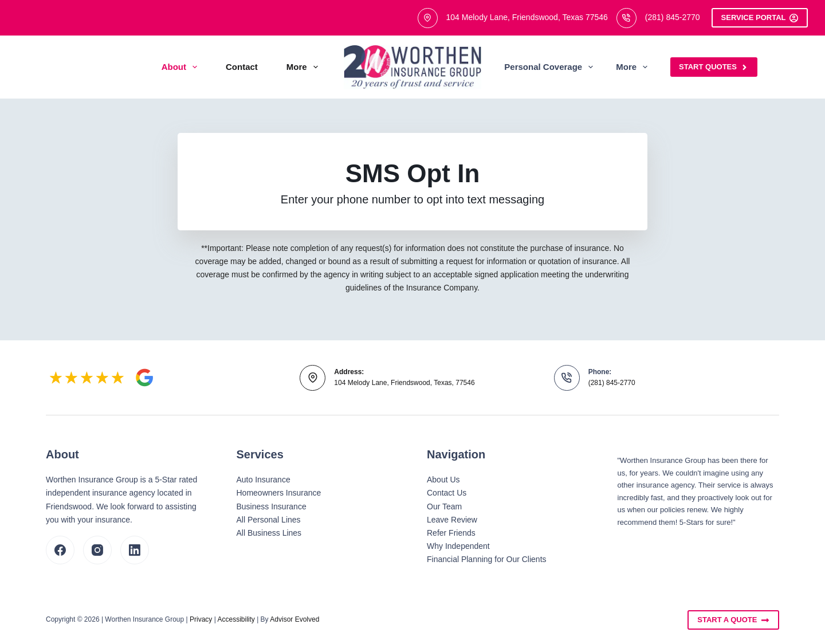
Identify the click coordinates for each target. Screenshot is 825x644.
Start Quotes (714, 67)
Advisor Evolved (294, 619)
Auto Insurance (264, 480)
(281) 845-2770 (673, 17)
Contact (242, 67)
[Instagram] (97, 550)
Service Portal (760, 18)
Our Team (444, 506)
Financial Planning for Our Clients (487, 559)
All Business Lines (269, 533)
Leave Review (452, 520)
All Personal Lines (269, 520)
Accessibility (236, 619)
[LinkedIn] (135, 550)
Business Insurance (272, 506)
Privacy (201, 619)
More (305, 67)
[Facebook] (60, 550)
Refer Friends (451, 533)
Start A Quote (733, 620)
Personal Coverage (551, 67)
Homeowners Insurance (279, 493)
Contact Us (447, 493)
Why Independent (458, 546)
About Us (443, 480)
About (182, 67)
